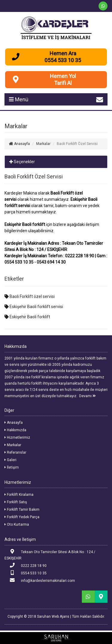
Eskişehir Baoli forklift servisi (34, 307)
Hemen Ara (63, 53)
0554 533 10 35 (26, 573)
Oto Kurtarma (17, 524)
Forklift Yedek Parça (22, 517)
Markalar (13, 445)
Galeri (10, 460)
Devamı (88, 396)
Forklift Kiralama (19, 495)
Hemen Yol (63, 76)
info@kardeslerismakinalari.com (40, 580)
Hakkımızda (15, 430)
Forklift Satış (16, 502)
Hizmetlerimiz (17, 438)
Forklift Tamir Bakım (22, 510)
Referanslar (15, 452)
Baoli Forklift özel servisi (30, 296)
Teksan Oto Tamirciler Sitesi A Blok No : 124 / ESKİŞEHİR (50, 555)
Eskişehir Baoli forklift (27, 317)
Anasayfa (19, 144)
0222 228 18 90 (26, 565)
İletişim (12, 467)
